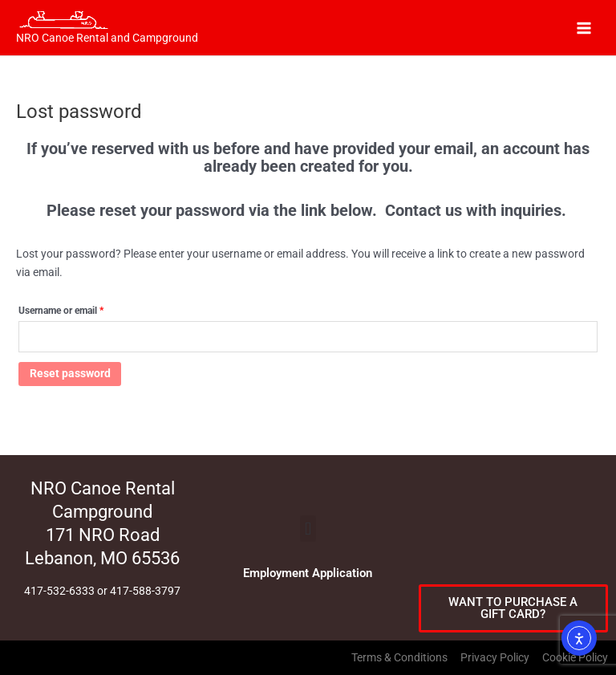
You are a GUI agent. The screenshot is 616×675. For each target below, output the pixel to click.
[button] (308, 529)
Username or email (80, 309)
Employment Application (308, 573)
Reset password (70, 373)
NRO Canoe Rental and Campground (107, 38)
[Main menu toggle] (584, 28)
